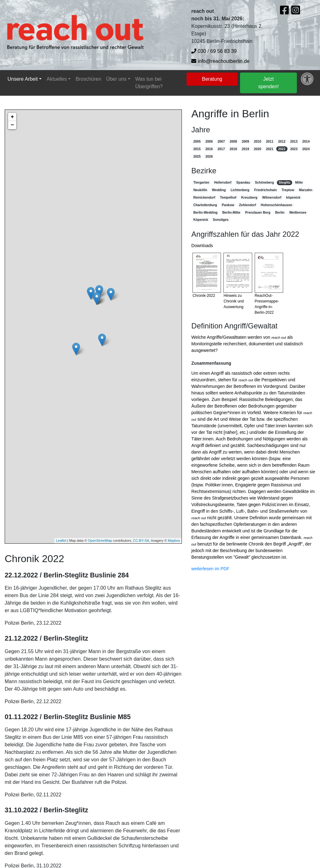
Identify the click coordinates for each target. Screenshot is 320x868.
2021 (270, 149)
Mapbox (174, 541)
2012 (282, 141)
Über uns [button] (116, 79)
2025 (197, 156)
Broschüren (88, 79)
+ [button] (12, 117)
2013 (294, 141)
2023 (294, 149)
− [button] (12, 125)
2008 (233, 141)
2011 (270, 141)
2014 (306, 141)
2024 (306, 149)
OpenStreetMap (100, 541)
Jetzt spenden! (268, 83)
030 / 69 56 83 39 (214, 51)
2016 (209, 149)
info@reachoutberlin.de (220, 61)
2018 (233, 149)
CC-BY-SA (141, 541)
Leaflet (61, 541)
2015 (197, 149)
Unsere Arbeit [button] (23, 79)
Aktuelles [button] (57, 79)
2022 (282, 149)
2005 (197, 141)
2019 (245, 149)
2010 (257, 141)
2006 (209, 141)
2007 (221, 141)
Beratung (212, 79)
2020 (257, 149)
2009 (245, 141)
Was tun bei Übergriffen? (149, 83)
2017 (221, 149)
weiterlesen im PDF (210, 569)
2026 (209, 156)
